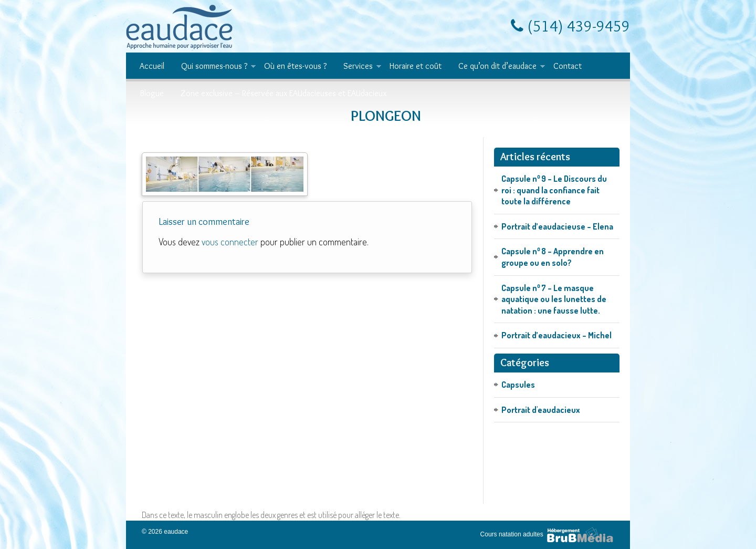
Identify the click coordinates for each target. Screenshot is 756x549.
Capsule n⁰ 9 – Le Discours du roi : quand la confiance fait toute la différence (554, 190)
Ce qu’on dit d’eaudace (497, 67)
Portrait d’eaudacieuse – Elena (557, 226)
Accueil (152, 66)
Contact (568, 66)
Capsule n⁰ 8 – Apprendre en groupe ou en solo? (553, 257)
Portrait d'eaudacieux (541, 410)
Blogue (152, 93)
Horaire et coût (416, 66)
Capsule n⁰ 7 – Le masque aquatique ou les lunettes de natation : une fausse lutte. (554, 299)
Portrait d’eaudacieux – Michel (556, 335)
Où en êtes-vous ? (295, 66)
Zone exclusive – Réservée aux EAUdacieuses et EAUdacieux (283, 93)
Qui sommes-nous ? (214, 67)
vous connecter (230, 242)
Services (358, 67)
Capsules (518, 385)
